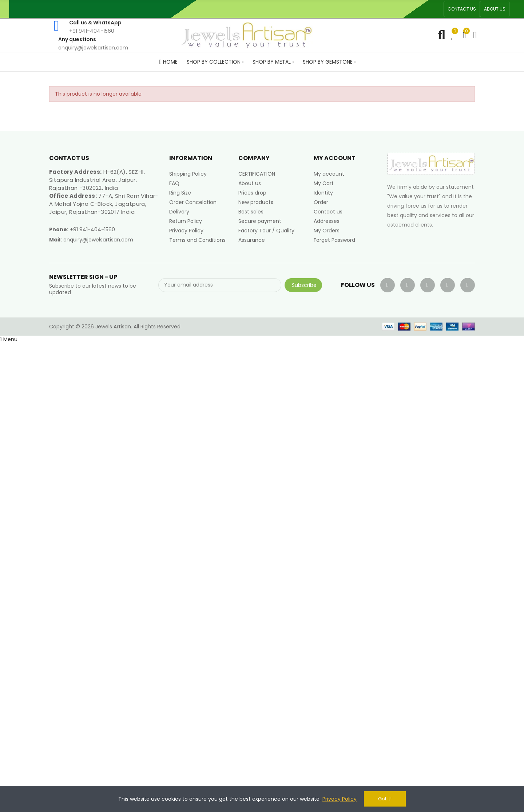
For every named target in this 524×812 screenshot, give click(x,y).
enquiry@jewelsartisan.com (98, 240)
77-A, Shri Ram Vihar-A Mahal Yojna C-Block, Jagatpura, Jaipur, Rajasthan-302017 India (104, 204)
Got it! (385, 799)
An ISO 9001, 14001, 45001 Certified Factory (286, 9)
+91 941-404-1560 (92, 229)
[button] (462, 9)
